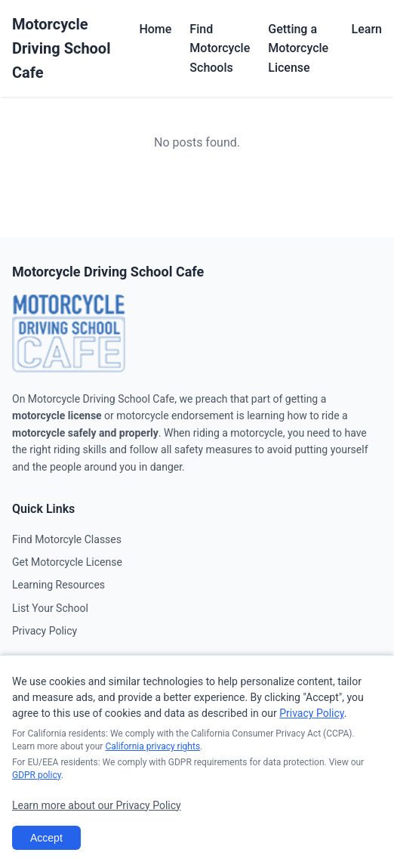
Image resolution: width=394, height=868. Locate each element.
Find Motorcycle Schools (220, 48)
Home (155, 29)
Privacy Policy (45, 631)
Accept (46, 838)
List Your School (50, 608)
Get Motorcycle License (67, 562)
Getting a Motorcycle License (298, 48)
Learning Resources (58, 585)
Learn (367, 29)
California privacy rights (152, 746)
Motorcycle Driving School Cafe (61, 48)
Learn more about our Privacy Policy (97, 805)
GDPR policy (37, 775)
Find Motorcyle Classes (67, 539)
